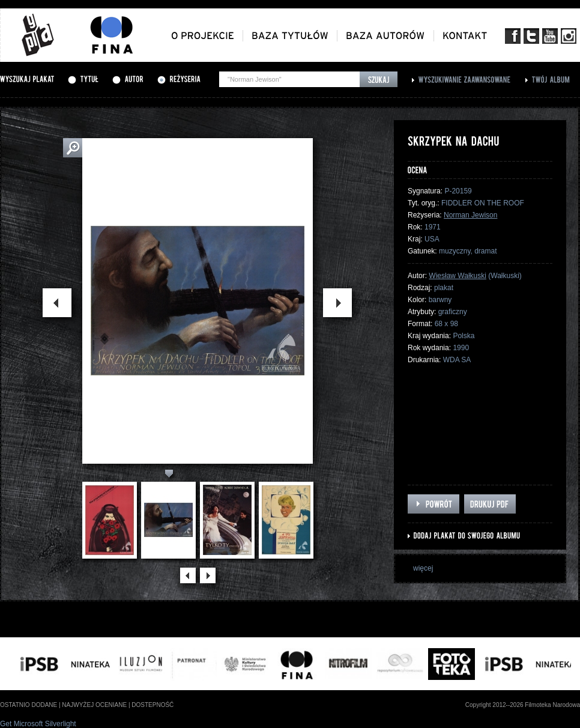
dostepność (153, 705)
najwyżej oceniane (94, 705)
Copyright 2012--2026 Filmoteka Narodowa (523, 705)
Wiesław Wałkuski (458, 276)
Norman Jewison (470, 215)
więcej (423, 568)
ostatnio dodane (29, 705)
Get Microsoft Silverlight (38, 724)
